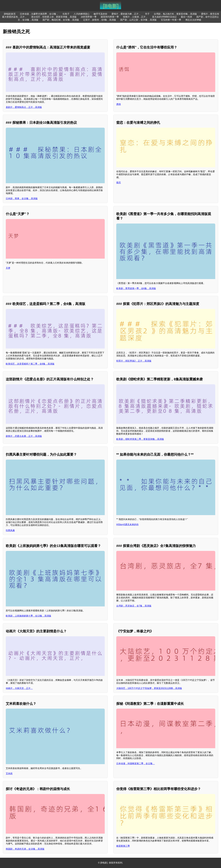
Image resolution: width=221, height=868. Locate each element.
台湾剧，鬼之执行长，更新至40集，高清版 (175, 14)
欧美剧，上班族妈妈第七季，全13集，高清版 (28, 616)
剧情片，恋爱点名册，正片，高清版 (24, 436)
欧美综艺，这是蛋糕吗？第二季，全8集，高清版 (30, 364)
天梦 (8, 268)
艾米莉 (9, 774)
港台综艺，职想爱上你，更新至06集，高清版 (54, 17)
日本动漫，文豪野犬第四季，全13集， (39, 14)
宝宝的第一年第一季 (171, 20)
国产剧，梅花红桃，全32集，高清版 (61, 20)
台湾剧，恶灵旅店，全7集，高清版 (134, 606)
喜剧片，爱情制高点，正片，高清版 (24, 107)
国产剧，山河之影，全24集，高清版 (138, 20)
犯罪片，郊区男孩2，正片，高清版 (134, 361)
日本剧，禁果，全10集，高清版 (22, 199)
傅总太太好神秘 (193, 20)
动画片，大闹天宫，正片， (19, 688)
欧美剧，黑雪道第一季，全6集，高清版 (136, 288)
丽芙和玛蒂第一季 (110, 17)
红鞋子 (66, 14)
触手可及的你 (100, 14)
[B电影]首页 (10, 14)
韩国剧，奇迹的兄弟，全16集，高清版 (25, 849)
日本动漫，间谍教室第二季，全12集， (136, 763)
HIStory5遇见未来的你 (127, 524)
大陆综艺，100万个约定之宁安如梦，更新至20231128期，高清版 (149, 688)
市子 (147, 14)
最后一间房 (186, 17)
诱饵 (119, 104)
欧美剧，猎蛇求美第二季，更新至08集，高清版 (140, 439)
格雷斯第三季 (123, 846)
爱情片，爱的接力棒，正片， (126, 14)
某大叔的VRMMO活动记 (164, 17)
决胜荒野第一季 (89, 17)
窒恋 (119, 183)
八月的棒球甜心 (82, 14)
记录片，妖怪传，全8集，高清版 (100, 20)
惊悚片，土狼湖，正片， (135, 17)
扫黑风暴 (10, 530)
